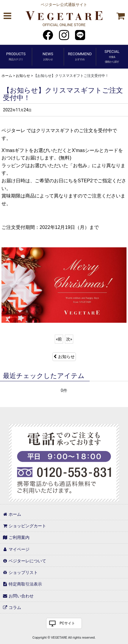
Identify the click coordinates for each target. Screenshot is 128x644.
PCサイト (67, 623)
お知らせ (64, 357)
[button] (7, 16)
